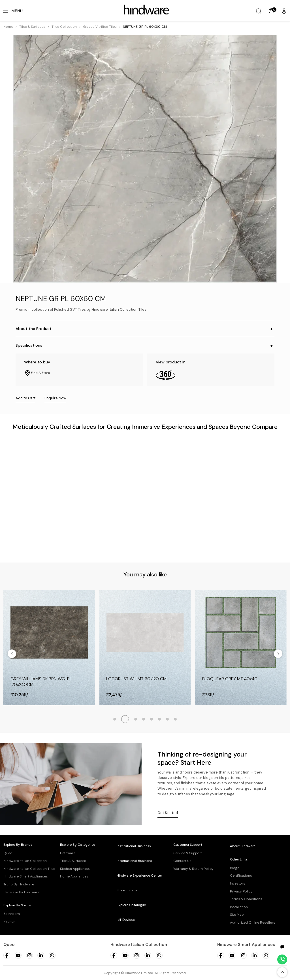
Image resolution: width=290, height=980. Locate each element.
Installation (239, 907)
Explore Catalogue (131, 905)
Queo (8, 853)
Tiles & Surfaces (32, 27)
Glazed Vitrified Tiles (100, 27)
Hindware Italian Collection (25, 861)
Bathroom (12, 914)
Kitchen (9, 922)
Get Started (168, 813)
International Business (134, 861)
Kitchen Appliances (75, 869)
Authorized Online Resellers (253, 923)
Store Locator (127, 890)
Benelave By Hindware (21, 892)
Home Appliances (74, 876)
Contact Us (182, 861)
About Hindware (243, 846)
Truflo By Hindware (19, 884)
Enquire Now (55, 398)
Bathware (68, 853)
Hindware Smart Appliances (26, 876)
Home (8, 27)
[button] (32, 27)
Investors (238, 883)
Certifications (241, 875)
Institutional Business (134, 846)
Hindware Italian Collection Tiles (29, 869)
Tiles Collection (64, 27)
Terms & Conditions (246, 899)
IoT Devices (126, 920)
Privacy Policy (241, 891)
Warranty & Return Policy (193, 869)
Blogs (235, 868)
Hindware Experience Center (139, 875)
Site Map (237, 915)
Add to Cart (25, 398)
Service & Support (188, 853)
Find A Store (37, 373)
